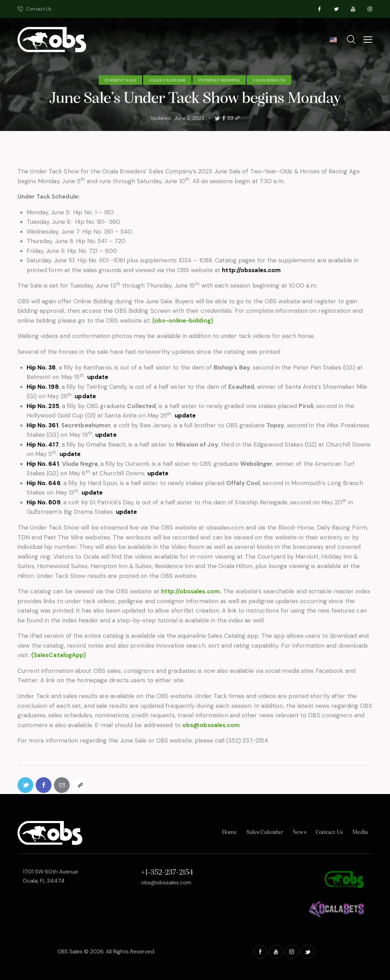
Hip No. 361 (43, 425)
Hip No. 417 (43, 444)
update (98, 377)
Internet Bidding (219, 81)
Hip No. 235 (43, 406)
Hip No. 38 (41, 367)
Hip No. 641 (43, 464)
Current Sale (120, 81)
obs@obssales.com (211, 725)
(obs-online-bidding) (183, 320)
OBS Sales (70, 951)
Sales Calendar (167, 81)
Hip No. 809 (44, 502)
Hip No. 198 (43, 387)
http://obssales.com (251, 270)
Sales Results (269, 81)
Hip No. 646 (44, 483)
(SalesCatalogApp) (59, 655)
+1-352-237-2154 (167, 873)
